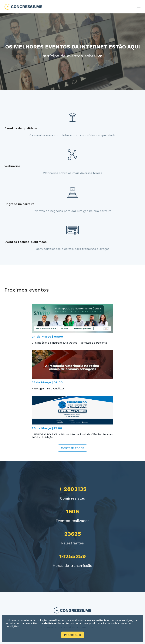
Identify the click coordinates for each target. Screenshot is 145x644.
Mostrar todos (72, 448)
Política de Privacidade (49, 623)
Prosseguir (73, 635)
